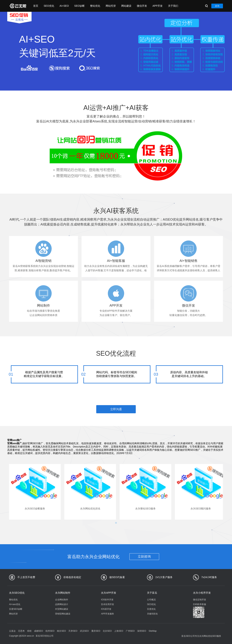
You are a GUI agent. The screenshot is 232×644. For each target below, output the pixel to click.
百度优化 (151, 609)
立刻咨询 (144, 557)
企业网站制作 (62, 600)
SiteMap (153, 631)
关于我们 (173, 6)
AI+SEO (64, 6)
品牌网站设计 (62, 604)
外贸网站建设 (62, 609)
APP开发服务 (107, 614)
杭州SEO (50, 631)
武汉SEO (84, 631)
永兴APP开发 (109, 593)
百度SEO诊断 (16, 609)
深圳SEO (142, 631)
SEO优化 (49, 6)
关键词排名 (152, 614)
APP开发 (158, 6)
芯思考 (21, 631)
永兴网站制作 (63, 593)
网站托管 (111, 6)
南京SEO (61, 631)
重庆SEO (96, 631)
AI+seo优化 (15, 604)
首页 (36, 6)
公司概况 (151, 600)
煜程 (29, 631)
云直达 (12, 631)
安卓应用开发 (107, 604)
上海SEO (119, 631)
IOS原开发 (106, 609)
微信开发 (142, 6)
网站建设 (126, 6)
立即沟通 (116, 409)
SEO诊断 (80, 6)
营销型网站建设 (63, 614)
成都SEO (39, 631)
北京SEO (107, 631)
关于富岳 (152, 593)
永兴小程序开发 (202, 593)
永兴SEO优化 (17, 593)
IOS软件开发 (107, 600)
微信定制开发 (200, 600)
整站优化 (95, 6)
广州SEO (130, 631)
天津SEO (73, 631)
